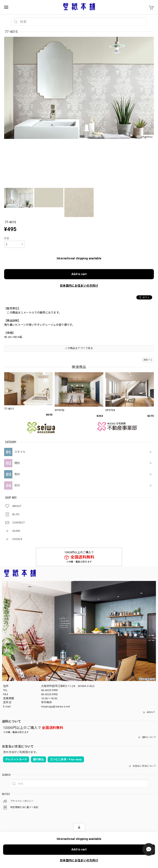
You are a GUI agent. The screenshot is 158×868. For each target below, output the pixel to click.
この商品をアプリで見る (79, 348)
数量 (7, 238)
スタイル (20, 452)
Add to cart (79, 274)
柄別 (17, 463)
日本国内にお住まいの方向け (79, 286)
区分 (17, 485)
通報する (148, 360)
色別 (17, 474)
